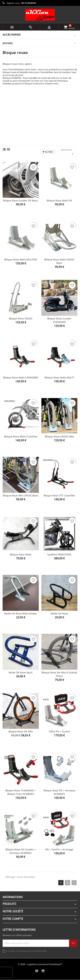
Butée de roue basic (21, 672)
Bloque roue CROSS (21, 318)
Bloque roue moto (21, 554)
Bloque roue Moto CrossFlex (21, 436)
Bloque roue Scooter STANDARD (59, 320)
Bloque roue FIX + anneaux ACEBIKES (59, 792)
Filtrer (48, 152)
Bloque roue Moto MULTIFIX (21, 259)
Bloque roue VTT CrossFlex (59, 495)
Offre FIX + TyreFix (59, 731)
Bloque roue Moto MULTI (59, 377)
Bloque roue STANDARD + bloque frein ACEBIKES (21, 792)
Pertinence (68, 152)
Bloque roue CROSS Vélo (59, 436)
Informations (13, 897)
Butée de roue (59, 613)
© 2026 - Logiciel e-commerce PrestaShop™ (40, 964)
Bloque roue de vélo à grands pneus (59, 674)
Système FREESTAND (59, 554)
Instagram (43, 971)
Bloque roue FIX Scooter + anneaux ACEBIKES (21, 851)
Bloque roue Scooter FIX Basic (21, 200)
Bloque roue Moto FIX (59, 200)
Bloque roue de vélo (21, 731)
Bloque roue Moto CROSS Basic (59, 261)
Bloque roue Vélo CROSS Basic (21, 495)
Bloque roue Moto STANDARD (21, 377)
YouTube (37, 971)
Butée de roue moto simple (21, 613)
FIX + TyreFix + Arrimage (59, 849)
